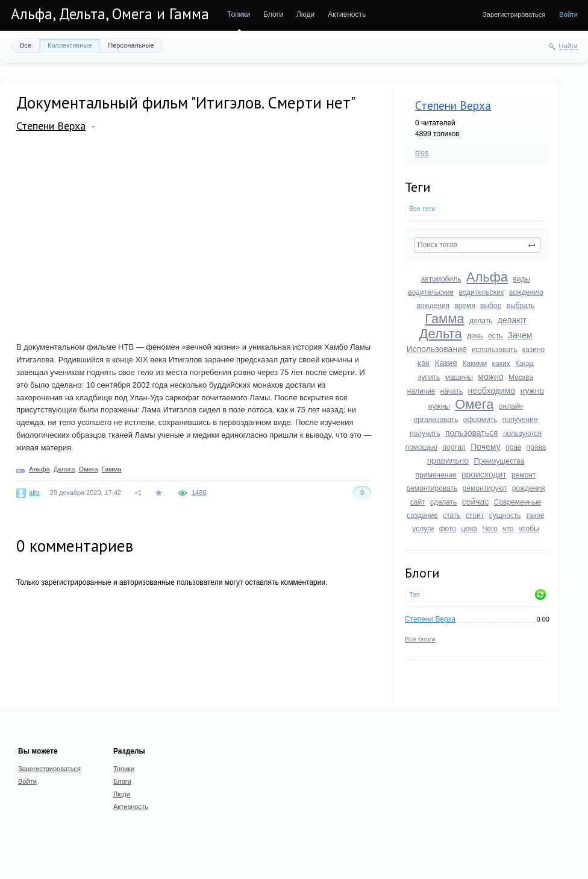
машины (459, 377)
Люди (305, 14)
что (508, 529)
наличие (421, 391)
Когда (524, 364)
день (475, 336)
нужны (439, 406)
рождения (529, 488)
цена (469, 529)
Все (26, 45)
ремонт (524, 475)
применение (436, 475)
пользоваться (472, 433)
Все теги (422, 209)
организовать (436, 420)
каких (501, 364)
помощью (421, 447)
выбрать (521, 306)
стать (452, 515)
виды (521, 279)
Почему (485, 447)
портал (454, 447)
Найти (568, 46)
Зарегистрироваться (514, 14)
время (464, 306)
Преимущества (499, 461)
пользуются (522, 433)
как (424, 363)
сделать (443, 502)
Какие (446, 363)
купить (429, 377)
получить (425, 433)
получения (520, 420)
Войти (568, 14)
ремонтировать (432, 488)
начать (452, 391)
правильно (448, 461)
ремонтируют (485, 488)
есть (495, 336)
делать (481, 321)
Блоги (273, 14)
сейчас (476, 502)
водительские (431, 292)
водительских (481, 292)
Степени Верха (453, 106)
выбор (491, 306)
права (536, 447)
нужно (532, 391)
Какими (475, 364)
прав (513, 447)
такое (535, 515)
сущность (505, 515)
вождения (433, 306)
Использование (437, 349)
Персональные (131, 45)
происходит (484, 474)
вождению (526, 292)
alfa (34, 493)
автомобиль (441, 279)
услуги (423, 529)
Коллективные (70, 45)
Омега (474, 404)
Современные (518, 502)
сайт (418, 502)
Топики (239, 14)
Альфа (487, 277)
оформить (480, 420)
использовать (494, 350)
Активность (347, 14)
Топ (414, 594)
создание (422, 515)
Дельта (441, 334)
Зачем (520, 335)
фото (448, 529)
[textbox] (477, 245)
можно (491, 377)
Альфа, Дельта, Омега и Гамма (110, 14)
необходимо (492, 391)
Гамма (444, 319)
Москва (521, 377)
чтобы (529, 529)
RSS (422, 154)
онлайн (511, 406)
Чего (489, 529)
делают (512, 320)
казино (534, 350)
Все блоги (420, 639)
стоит (475, 515)
